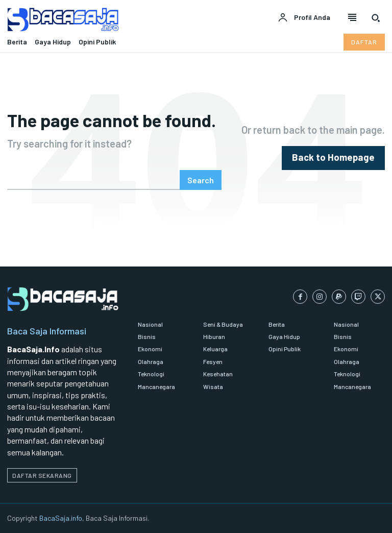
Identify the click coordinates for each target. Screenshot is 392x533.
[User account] (304, 18)
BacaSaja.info (61, 518)
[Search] (201, 180)
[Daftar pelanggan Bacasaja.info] (364, 42)
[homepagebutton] (339, 158)
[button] (376, 18)
